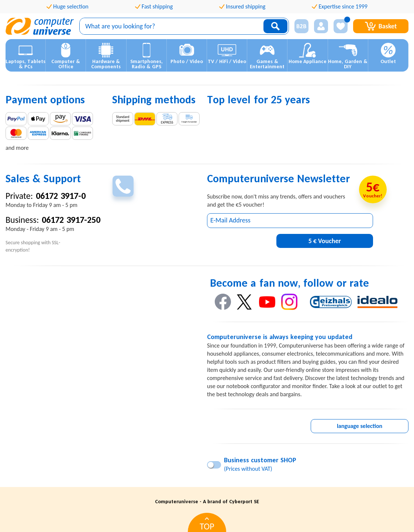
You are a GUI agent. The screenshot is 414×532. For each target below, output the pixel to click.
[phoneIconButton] (123, 186)
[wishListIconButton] (341, 26)
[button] (26, 55)
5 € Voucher (325, 241)
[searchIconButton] (275, 26)
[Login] (321, 26)
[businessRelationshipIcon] (301, 26)
